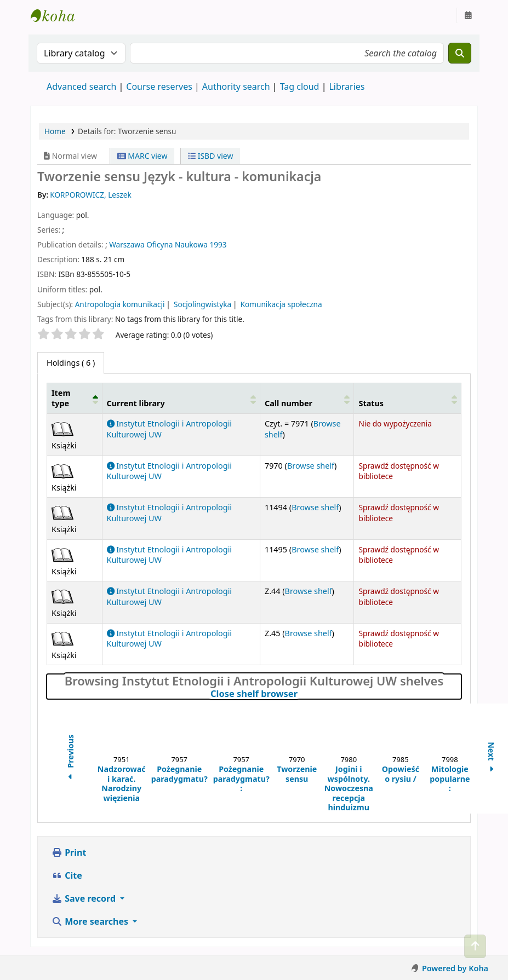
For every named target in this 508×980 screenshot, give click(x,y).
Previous (70, 759)
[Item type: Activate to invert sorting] (75, 398)
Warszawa (127, 244)
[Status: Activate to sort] (408, 398)
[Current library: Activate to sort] (181, 398)
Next (491, 759)
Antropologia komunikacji (120, 304)
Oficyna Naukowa (177, 244)
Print (69, 852)
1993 (218, 244)
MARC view (142, 156)
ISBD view (210, 156)
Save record (85, 898)
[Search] (460, 53)
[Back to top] (475, 946)
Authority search (236, 87)
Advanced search (81, 87)
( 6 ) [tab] (71, 363)
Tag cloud (300, 87)
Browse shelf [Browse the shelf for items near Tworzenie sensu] (311, 466)
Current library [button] (136, 403)
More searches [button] (91, 921)
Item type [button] (61, 398)
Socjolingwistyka (202, 304)
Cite (67, 875)
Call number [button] (289, 403)
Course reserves (159, 87)
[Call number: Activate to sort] (307, 398)
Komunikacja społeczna (281, 304)
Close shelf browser (301, 694)
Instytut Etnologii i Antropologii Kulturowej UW (58, 15)
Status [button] (371, 403)
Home (55, 131)
